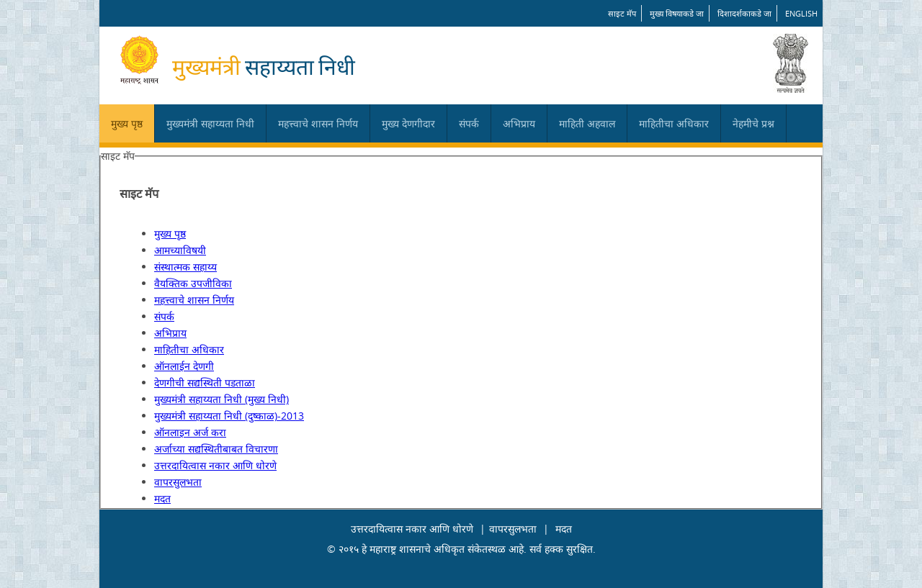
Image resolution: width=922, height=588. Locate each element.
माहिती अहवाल (587, 123)
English (801, 13)
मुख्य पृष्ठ (127, 123)
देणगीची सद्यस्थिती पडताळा (205, 383)
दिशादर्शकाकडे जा (744, 13)
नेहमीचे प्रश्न (753, 123)
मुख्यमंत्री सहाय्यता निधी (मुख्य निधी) (221, 399)
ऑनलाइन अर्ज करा (190, 432)
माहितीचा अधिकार (674, 123)
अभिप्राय (519, 123)
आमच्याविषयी (180, 250)
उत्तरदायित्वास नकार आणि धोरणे (215, 465)
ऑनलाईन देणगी (184, 366)
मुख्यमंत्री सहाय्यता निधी (210, 123)
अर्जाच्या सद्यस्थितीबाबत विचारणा (216, 449)
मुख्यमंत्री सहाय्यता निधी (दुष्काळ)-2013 (229, 416)
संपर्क (469, 123)
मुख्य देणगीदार (408, 123)
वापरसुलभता (178, 482)
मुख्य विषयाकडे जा (677, 13)
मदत (162, 498)
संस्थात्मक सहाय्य (185, 267)
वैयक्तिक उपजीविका (193, 283)
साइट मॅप (622, 13)
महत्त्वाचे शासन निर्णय (318, 123)
